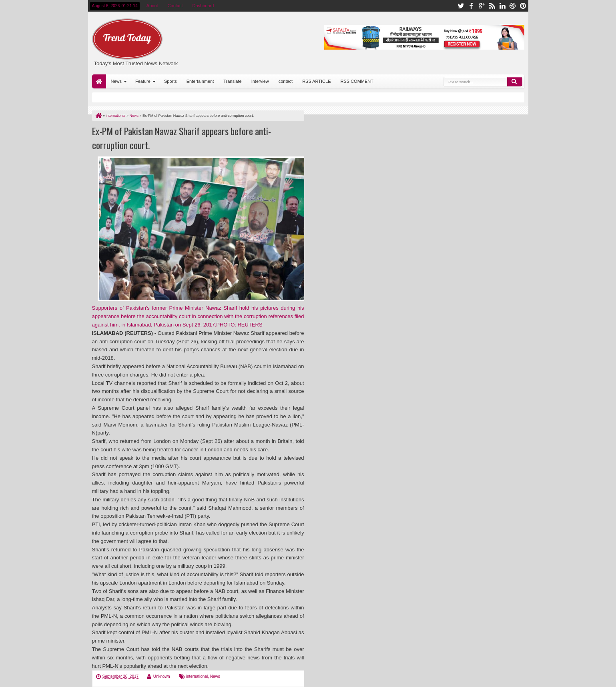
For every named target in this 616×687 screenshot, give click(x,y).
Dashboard (203, 6)
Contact (175, 6)
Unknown (162, 676)
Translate (232, 81)
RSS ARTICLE (316, 81)
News (116, 81)
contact (286, 81)
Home (99, 81)
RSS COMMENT (357, 81)
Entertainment (200, 81)
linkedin (502, 6)
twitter (461, 6)
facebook (471, 6)
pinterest (523, 6)
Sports (171, 81)
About (152, 6)
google (482, 6)
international (197, 676)
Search (515, 82)
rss (492, 6)
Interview (260, 81)
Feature (143, 81)
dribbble (513, 6)
